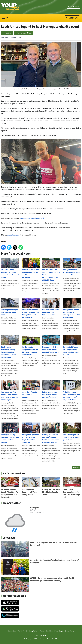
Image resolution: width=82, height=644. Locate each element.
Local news (9, 538)
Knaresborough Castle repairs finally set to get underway (72, 432)
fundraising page (13, 235)
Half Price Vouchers (14, 473)
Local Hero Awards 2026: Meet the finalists (31, 389)
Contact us (12, 631)
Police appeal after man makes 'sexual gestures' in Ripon (51, 389)
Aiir (56, 639)
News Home (8, 33)
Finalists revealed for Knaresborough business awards (51, 307)
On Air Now (74, 7)
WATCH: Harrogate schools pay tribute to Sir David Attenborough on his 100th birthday (51, 269)
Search (76, 468)
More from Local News (24, 33)
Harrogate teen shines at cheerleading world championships (72, 267)
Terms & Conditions (47, 631)
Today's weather (12, 503)
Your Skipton (60, 631)
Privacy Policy (33, 631)
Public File (22, 631)
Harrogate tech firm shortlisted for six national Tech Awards (51, 344)
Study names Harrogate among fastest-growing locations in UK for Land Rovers (10, 347)
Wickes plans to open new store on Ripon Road (10, 307)
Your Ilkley (70, 631)
